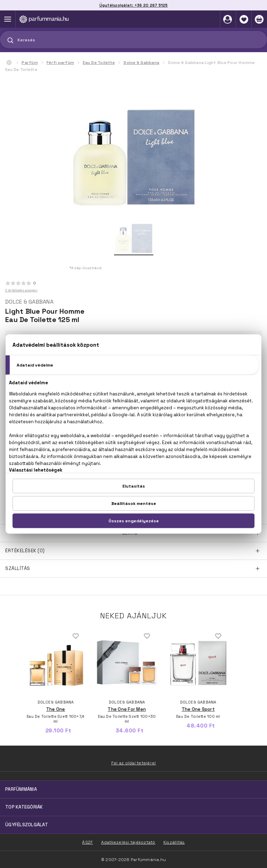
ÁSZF (87, 842)
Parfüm (30, 63)
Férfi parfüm (60, 63)
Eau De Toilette (99, 63)
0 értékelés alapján (21, 290)
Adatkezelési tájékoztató (128, 842)
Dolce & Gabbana (141, 63)
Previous (20, 660)
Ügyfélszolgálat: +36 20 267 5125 (134, 5)
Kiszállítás (174, 842)
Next (247, 660)
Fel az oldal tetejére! (134, 763)
